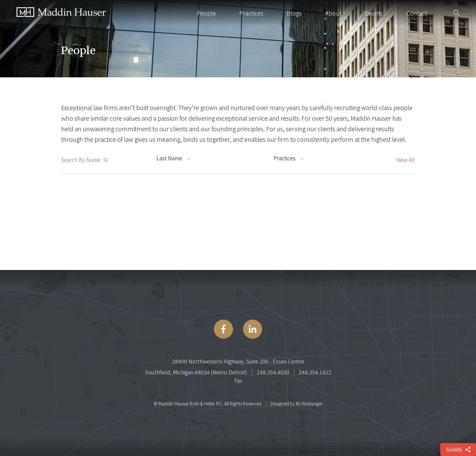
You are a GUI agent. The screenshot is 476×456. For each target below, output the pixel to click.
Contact (417, 13)
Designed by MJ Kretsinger (297, 403)
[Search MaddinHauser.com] (82, 160)
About (333, 13)
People (206, 13)
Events (374, 13)
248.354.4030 (273, 372)
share (458, 449)
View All (406, 160)
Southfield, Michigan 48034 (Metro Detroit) (196, 372)
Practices (251, 13)
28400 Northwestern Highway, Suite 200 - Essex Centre (238, 361)
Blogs (294, 13)
